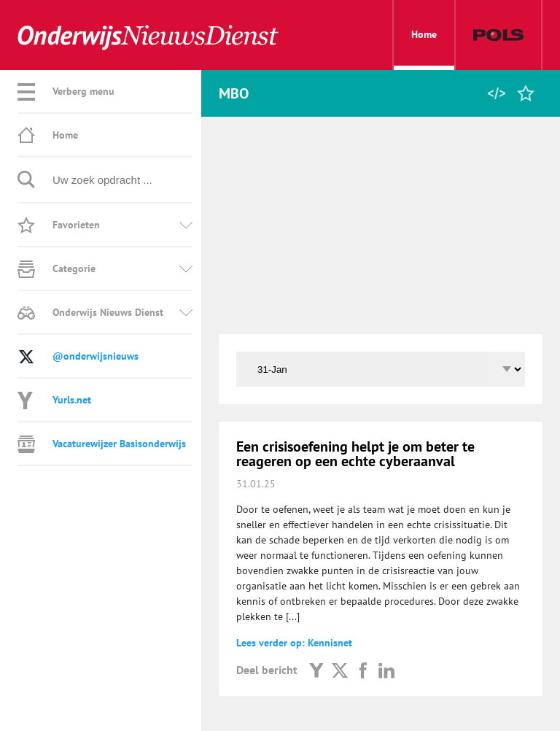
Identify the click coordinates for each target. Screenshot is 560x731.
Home (424, 49)
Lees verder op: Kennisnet (294, 643)
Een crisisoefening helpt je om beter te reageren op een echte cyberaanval (355, 454)
